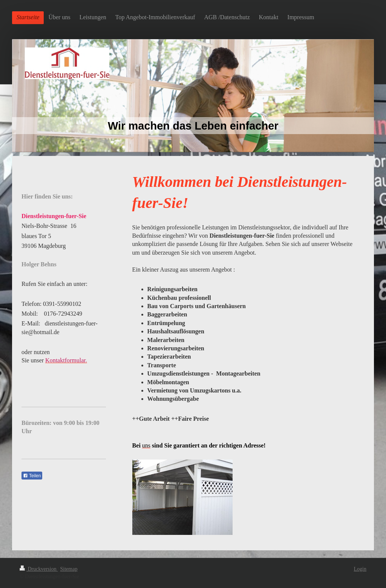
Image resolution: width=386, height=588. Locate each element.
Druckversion (39, 569)
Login (360, 569)
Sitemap (69, 569)
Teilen (32, 476)
